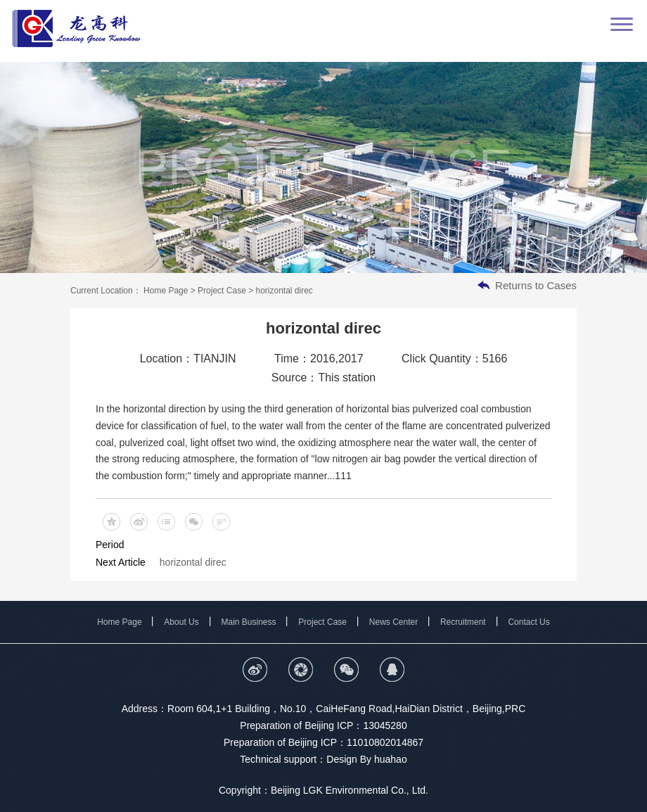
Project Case (223, 291)
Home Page (166, 291)
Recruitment (463, 622)
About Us (181, 622)
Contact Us (529, 622)
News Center (393, 622)
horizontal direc (193, 562)
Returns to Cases (536, 285)
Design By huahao (366, 759)
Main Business (249, 622)
